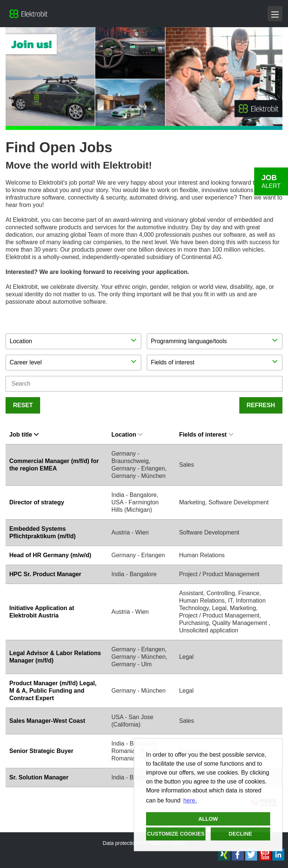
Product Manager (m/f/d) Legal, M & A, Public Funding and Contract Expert (53, 691)
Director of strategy (37, 502)
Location (127, 435)
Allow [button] (208, 819)
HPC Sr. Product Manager (45, 574)
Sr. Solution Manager (39, 777)
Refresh (261, 405)
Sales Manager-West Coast (47, 721)
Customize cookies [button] (176, 834)
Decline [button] (240, 834)
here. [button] (190, 800)
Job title (24, 435)
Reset (23, 405)
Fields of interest (206, 435)
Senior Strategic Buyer (41, 751)
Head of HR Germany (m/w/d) (50, 555)
